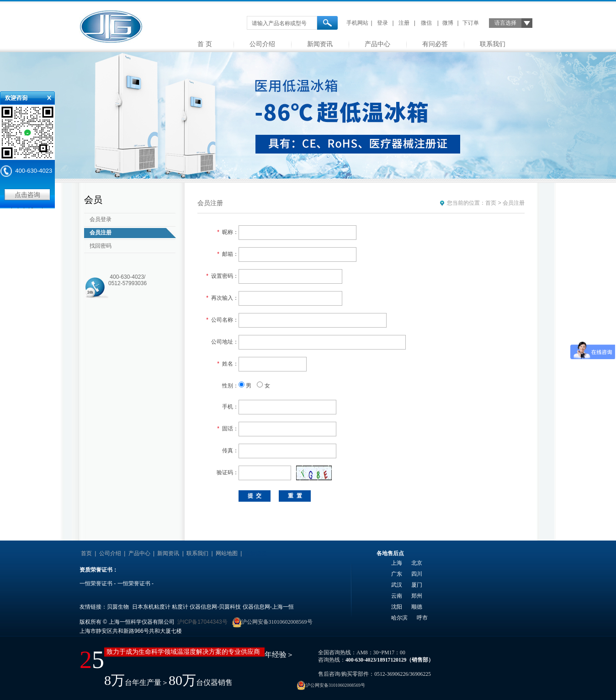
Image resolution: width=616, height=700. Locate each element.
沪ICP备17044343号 (202, 622)
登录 (382, 23)
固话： (228, 429)
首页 (491, 203)
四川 (417, 574)
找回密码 (101, 246)
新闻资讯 (320, 44)
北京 (417, 563)
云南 (397, 596)
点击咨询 (27, 195)
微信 (426, 23)
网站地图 (227, 553)
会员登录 (101, 219)
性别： (230, 386)
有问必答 (435, 44)
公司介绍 (262, 44)
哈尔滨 (399, 618)
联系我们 (493, 44)
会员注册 (101, 233)
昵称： (228, 232)
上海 (397, 563)
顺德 (417, 607)
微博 (448, 23)
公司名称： (222, 320)
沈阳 (397, 607)
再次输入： (222, 298)
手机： (230, 407)
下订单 (471, 23)
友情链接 (256, 553)
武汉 (397, 585)
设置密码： (222, 276)
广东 (397, 574)
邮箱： (228, 254)
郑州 (417, 596)
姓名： (228, 364)
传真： (230, 451)
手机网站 (357, 23)
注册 (404, 23)
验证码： (228, 472)
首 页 (205, 44)
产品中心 (377, 44)
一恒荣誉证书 (96, 583)
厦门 (417, 585)
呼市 (422, 618)
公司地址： (225, 342)
